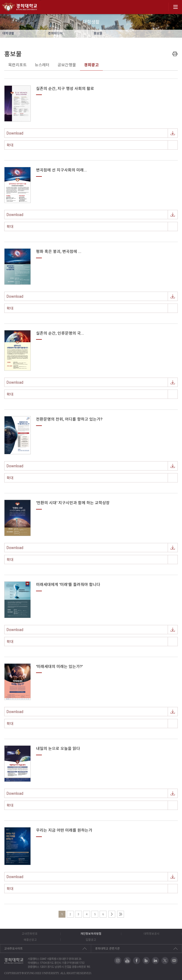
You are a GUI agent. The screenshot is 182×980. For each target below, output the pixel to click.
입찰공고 (91, 940)
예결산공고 (30, 940)
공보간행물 (67, 65)
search (163, 7)
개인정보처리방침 (91, 934)
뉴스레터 (42, 65)
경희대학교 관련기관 (107, 948)
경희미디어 (55, 33)
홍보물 (98, 33)
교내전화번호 (30, 934)
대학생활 (8, 33)
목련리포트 (17, 65)
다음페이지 (112, 914)
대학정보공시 (152, 934)
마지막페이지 (121, 914)
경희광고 (91, 65)
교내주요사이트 (14, 948)
